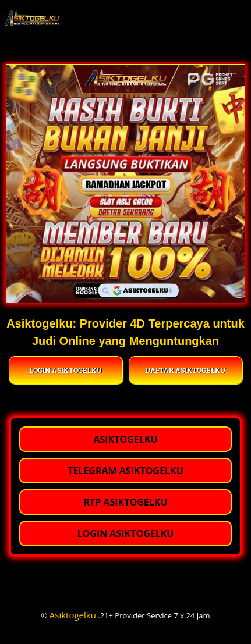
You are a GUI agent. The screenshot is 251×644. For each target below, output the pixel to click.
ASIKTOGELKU (125, 439)
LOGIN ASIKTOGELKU (66, 370)
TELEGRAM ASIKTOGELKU (125, 471)
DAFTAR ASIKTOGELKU (185, 370)
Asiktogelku (73, 615)
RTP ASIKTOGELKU (125, 502)
